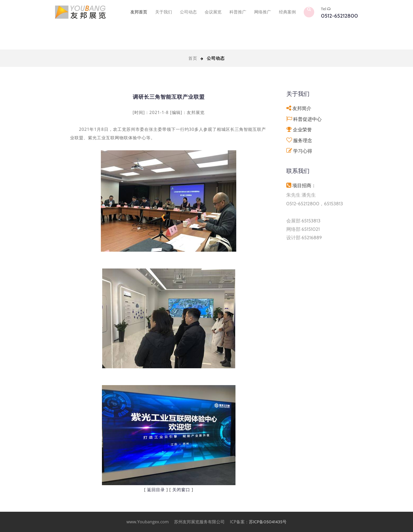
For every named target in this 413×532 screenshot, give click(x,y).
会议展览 (213, 12)
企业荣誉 (302, 130)
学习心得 (303, 151)
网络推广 (263, 12)
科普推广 (238, 12)
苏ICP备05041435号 (268, 522)
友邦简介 (302, 108)
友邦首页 (139, 12)
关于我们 (164, 12)
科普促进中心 (307, 119)
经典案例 (287, 12)
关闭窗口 (181, 490)
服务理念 (303, 140)
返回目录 (156, 490)
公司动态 (188, 12)
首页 (193, 58)
